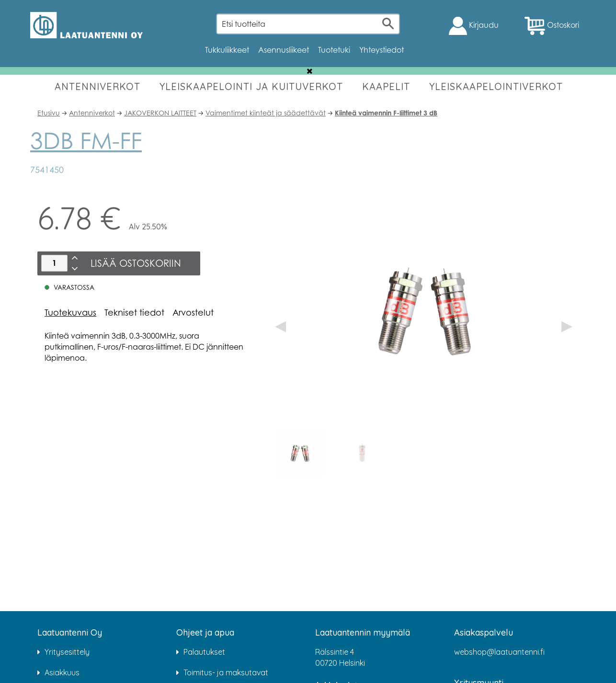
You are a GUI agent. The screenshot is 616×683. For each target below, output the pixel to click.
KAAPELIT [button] (386, 86)
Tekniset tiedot (134, 312)
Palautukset (204, 652)
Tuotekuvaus (70, 312)
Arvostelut (193, 312)
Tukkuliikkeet (227, 50)
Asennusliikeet (284, 50)
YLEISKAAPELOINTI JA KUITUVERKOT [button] (251, 86)
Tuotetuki (334, 50)
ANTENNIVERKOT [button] (97, 86)
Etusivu (49, 113)
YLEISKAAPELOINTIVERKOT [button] (496, 86)
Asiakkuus (62, 672)
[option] (300, 453)
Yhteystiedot (382, 50)
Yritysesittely (67, 652)
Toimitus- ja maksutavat (226, 672)
